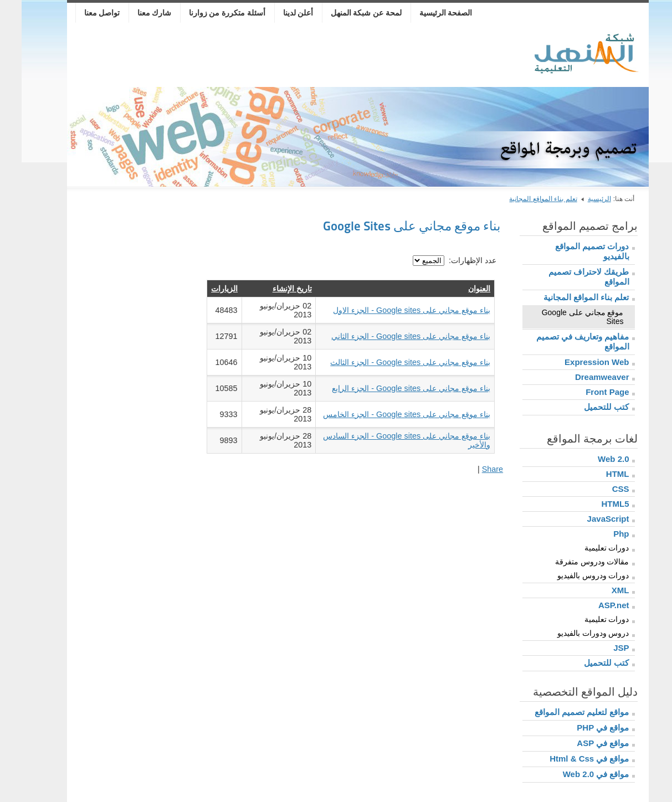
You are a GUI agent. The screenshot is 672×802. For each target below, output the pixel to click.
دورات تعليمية (585, 548)
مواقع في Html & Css (568, 759)
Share (471, 469)
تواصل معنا (81, 13)
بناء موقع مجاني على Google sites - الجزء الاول (390, 310)
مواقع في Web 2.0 (574, 774)
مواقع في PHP (581, 728)
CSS (599, 489)
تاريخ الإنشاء (271, 289)
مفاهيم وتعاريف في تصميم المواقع (561, 341)
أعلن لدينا (277, 13)
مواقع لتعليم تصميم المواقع (560, 712)
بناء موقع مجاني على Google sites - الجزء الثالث (389, 362)
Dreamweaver (581, 377)
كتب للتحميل (585, 407)
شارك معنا (133, 13)
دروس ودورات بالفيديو (572, 633)
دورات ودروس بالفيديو (572, 575)
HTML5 (594, 504)
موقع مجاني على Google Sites (561, 317)
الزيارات (203, 289)
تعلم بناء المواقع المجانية (521, 199)
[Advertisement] (252, 56)
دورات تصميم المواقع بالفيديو (570, 251)
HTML (596, 474)
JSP (599, 648)
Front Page (586, 392)
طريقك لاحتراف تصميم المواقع (567, 277)
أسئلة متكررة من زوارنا (206, 13)
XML (599, 590)
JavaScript (587, 519)
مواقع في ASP (581, 743)
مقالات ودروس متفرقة (571, 562)
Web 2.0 (592, 459)
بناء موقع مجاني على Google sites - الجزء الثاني (389, 336)
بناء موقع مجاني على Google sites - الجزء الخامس (385, 414)
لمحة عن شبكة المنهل (345, 13)
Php (599, 534)
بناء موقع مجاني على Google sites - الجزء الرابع (389, 388)
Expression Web (575, 362)
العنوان (458, 289)
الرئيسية (578, 199)
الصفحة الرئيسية (424, 13)
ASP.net (592, 605)
